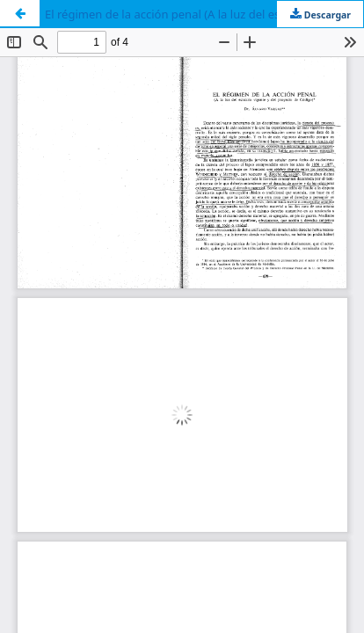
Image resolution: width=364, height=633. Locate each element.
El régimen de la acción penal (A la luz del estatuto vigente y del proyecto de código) (204, 14)
